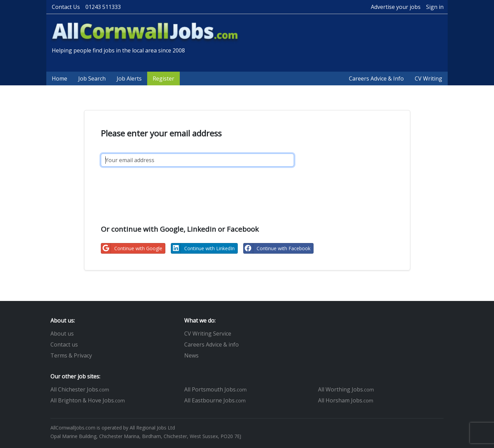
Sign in (435, 7)
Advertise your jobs (396, 7)
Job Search (92, 78)
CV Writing (428, 78)
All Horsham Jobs (346, 400)
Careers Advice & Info (376, 78)
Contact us (64, 344)
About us (62, 334)
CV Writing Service (208, 334)
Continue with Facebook (277, 248)
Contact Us (66, 7)
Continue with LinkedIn (203, 248)
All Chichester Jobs (80, 389)
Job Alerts (129, 78)
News (191, 355)
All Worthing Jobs (346, 389)
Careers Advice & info (211, 344)
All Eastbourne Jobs (215, 400)
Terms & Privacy (71, 355)
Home (60, 78)
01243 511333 (103, 7)
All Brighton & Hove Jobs (88, 400)
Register (163, 78)
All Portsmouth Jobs (215, 389)
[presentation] (153, 188)
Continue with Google (132, 248)
